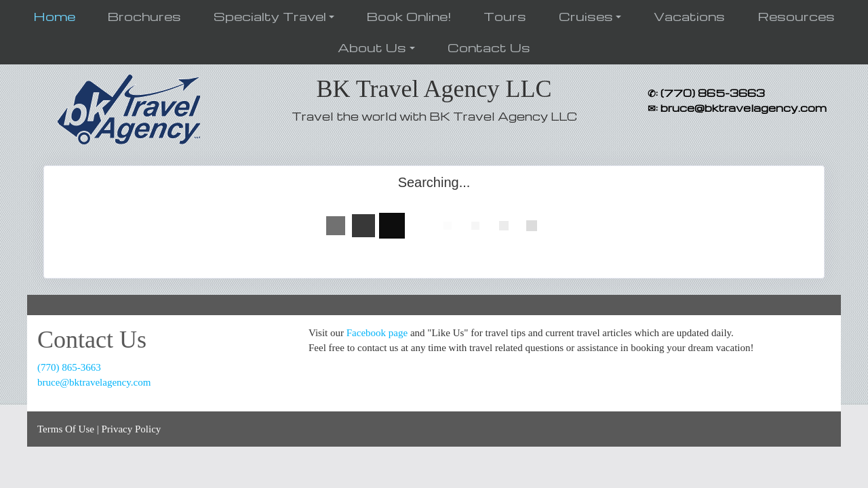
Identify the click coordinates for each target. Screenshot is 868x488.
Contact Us (489, 47)
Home (54, 16)
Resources (796, 16)
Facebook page (377, 333)
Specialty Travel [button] (270, 16)
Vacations (689, 16)
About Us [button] (372, 47)
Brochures (144, 16)
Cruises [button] (586, 16)
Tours (505, 16)
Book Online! (409, 16)
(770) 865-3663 (69, 367)
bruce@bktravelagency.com (94, 382)
